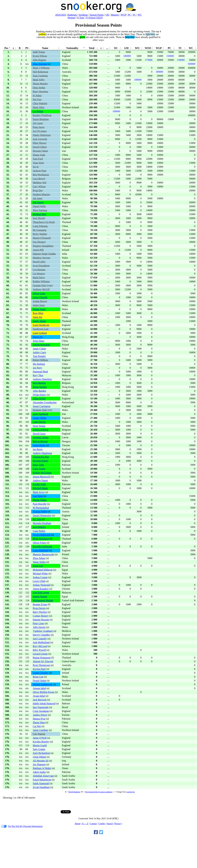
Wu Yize (37, 99)
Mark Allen (38, 107)
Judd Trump (39, 52)
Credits (102, 824)
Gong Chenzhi (40, 297)
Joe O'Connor (40, 131)
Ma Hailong (39, 364)
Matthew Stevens (41, 258)
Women (71, 18)
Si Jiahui (37, 96)
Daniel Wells (39, 206)
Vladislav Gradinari (43, 631)
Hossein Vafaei (40, 151)
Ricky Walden (40, 234)
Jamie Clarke (39, 349)
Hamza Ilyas (39, 719)
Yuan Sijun (38, 163)
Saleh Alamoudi (41, 783)
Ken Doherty (39, 527)
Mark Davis (39, 278)
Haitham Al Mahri (42, 768)
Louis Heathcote (41, 325)
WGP (123, 15)
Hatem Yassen (40, 596)
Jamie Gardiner (40, 730)
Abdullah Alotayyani (43, 776)
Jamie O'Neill (40, 738)
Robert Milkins (40, 360)
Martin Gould (40, 745)
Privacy (118, 824)
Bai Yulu (37, 519)
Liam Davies (39, 422)
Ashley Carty (39, 352)
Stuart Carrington (42, 406)
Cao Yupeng (39, 734)
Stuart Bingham (41, 119)
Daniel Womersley (42, 515)
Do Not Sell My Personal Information (22, 826)
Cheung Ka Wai (41, 457)
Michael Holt (39, 214)
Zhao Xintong (40, 64)
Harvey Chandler (41, 635)
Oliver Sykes (39, 543)
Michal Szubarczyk (42, 684)
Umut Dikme (39, 757)
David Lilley (39, 262)
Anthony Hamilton (42, 379)
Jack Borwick (40, 700)
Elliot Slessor (39, 143)
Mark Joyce (39, 492)
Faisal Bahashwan (42, 780)
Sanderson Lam (41, 329)
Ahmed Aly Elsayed (43, 661)
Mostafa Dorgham (42, 523)
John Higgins (39, 60)
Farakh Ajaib (39, 484)
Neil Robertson (40, 72)
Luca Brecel (39, 179)
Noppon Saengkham (43, 246)
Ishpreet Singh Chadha (44, 254)
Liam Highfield (40, 550)
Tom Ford (38, 159)
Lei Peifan (38, 111)
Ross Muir (38, 313)
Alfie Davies (39, 627)
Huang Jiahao (40, 500)
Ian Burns (38, 449)
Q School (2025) (94, 18)
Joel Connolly (40, 639)
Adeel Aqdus (39, 772)
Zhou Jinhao (39, 558)
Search (110, 824)
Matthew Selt (39, 183)
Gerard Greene (40, 654)
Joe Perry (37, 368)
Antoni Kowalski (41, 345)
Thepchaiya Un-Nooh (44, 222)
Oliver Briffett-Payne (43, 692)
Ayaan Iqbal (39, 696)
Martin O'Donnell (42, 238)
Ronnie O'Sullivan (42, 115)
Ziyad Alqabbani (41, 787)
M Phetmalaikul (41, 508)
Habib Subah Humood (44, 703)
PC (129, 15)
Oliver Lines (39, 293)
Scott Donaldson (41, 266)
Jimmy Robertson (42, 135)
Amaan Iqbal (39, 688)
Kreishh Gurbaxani (42, 546)
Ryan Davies (39, 608)
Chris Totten (39, 469)
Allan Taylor (39, 398)
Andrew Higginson (42, 453)
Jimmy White (39, 418)
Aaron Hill (38, 250)
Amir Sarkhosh (40, 414)
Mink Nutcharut (41, 539)
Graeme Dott (39, 285)
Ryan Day (38, 190)
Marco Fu (38, 337)
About (78, 824)
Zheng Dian (39, 722)
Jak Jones (37, 198)
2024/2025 (61, 15)
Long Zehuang (40, 226)
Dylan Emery (39, 395)
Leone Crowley (40, 673)
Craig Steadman (41, 711)
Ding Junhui (39, 88)
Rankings (72, 15)
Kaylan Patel (39, 669)
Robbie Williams (41, 281)
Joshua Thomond (41, 585)
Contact (93, 824)
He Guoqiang (39, 230)
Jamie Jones (39, 305)
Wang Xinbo (39, 562)
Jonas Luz (38, 566)
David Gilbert (40, 147)
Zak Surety (38, 202)
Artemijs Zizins (41, 437)
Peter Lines (38, 623)
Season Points (97, 15)
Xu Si (36, 167)
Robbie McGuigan (42, 473)
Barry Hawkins (40, 92)
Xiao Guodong (40, 76)
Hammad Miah (40, 372)
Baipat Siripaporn (42, 658)
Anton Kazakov (41, 589)
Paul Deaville (40, 504)
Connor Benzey (41, 616)
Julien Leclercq (40, 430)
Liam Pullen (39, 531)
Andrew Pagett (40, 480)
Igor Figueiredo (41, 707)
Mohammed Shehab (43, 600)
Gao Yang (38, 496)
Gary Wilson (39, 187)
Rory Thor (38, 375)
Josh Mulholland (41, 642)
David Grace (39, 434)
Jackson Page (39, 171)
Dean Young (39, 426)
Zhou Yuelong (40, 210)
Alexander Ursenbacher (45, 402)
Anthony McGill (41, 289)
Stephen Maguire (41, 194)
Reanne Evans (40, 604)
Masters (115, 15)
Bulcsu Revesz (40, 441)
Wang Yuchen (40, 387)
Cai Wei (37, 726)
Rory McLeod (40, 646)
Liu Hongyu (39, 274)
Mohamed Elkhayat (43, 570)
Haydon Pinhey (40, 461)
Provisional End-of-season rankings (99, 792)
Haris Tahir (38, 465)
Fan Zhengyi (39, 242)
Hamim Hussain (41, 620)
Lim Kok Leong (41, 593)
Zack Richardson (41, 753)
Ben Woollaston (41, 175)
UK (107, 15)
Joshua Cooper (40, 577)
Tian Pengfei (39, 356)
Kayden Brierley (41, 742)
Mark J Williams (41, 68)
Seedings (83, 15)
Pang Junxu (39, 127)
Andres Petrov (40, 715)
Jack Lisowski (40, 139)
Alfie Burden (39, 391)
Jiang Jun (37, 317)
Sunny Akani (39, 321)
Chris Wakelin (40, 103)
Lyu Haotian (39, 270)
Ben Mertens (39, 383)
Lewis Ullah (39, 581)
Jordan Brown (40, 301)
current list (131, 792)
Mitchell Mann (40, 488)
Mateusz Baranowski (43, 554)
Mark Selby (39, 80)
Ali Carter (38, 123)
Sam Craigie (39, 749)
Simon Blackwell (41, 477)
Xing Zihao (38, 341)
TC (134, 15)
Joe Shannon (39, 764)
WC (140, 15)
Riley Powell (39, 650)
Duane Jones (39, 309)
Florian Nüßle (40, 511)
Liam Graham (40, 333)
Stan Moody (39, 218)
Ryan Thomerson (41, 665)
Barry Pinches (40, 612)
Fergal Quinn (39, 681)
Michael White (40, 574)
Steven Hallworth (42, 535)
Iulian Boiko (39, 445)
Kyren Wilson (40, 56)
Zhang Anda (39, 155)
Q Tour (81, 18)
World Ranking (74, 792)
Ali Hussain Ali (41, 761)
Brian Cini (38, 677)
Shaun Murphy (40, 84)
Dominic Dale (40, 410)
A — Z (85, 824)
